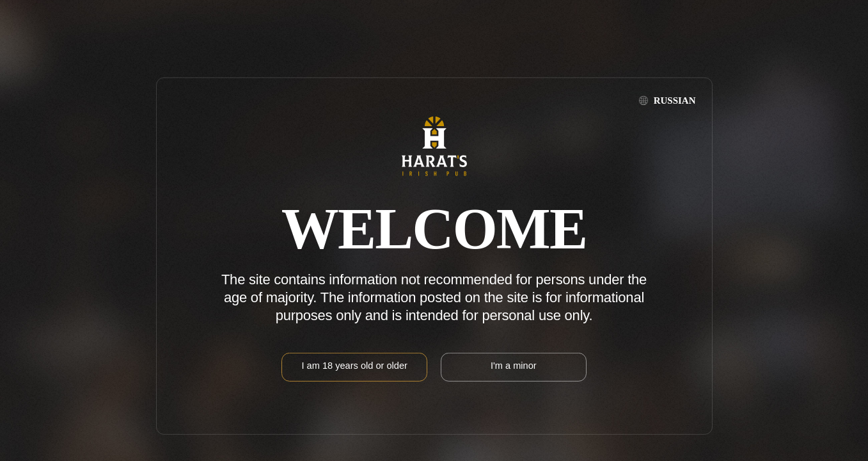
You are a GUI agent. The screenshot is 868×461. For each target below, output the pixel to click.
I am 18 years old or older (354, 366)
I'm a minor (514, 366)
